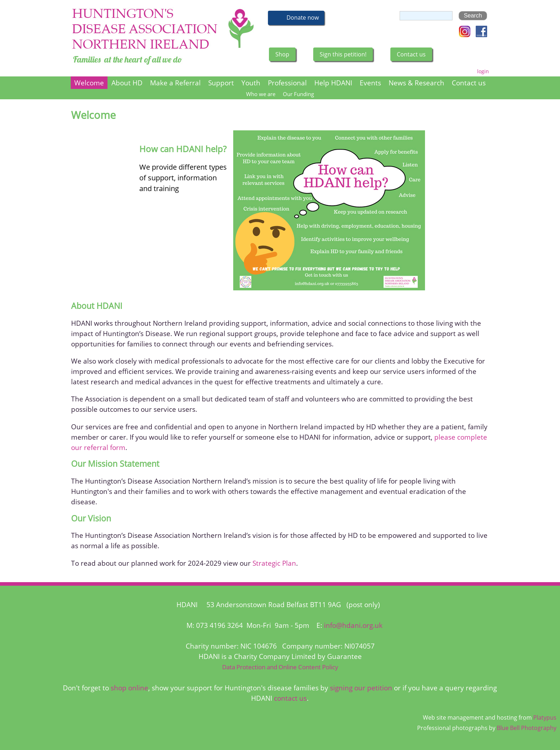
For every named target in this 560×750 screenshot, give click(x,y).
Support (221, 83)
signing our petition (361, 688)
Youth (251, 83)
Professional (287, 83)
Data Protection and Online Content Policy (280, 667)
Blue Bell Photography (527, 728)
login (483, 71)
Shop (282, 54)
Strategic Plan (274, 563)
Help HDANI (333, 83)
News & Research (416, 83)
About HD (127, 83)
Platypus (545, 717)
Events (370, 83)
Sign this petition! (343, 54)
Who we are (261, 94)
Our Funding (298, 94)
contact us (290, 698)
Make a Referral (175, 83)
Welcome (89, 83)
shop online (129, 688)
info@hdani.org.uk (353, 625)
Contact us (411, 54)
